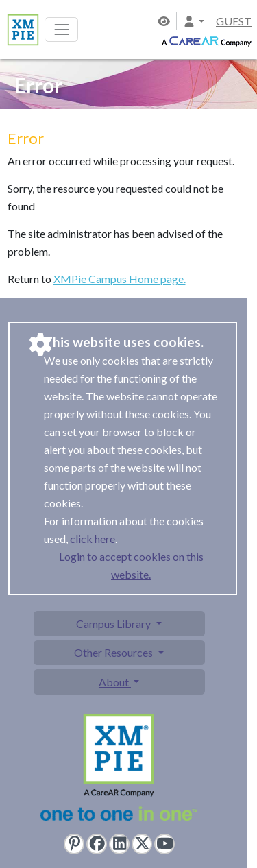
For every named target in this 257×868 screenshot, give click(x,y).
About (115, 682)
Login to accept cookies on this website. (131, 565)
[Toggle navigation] (61, 29)
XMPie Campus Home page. (120, 279)
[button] (193, 21)
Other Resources (114, 652)
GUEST (234, 21)
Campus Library (114, 624)
